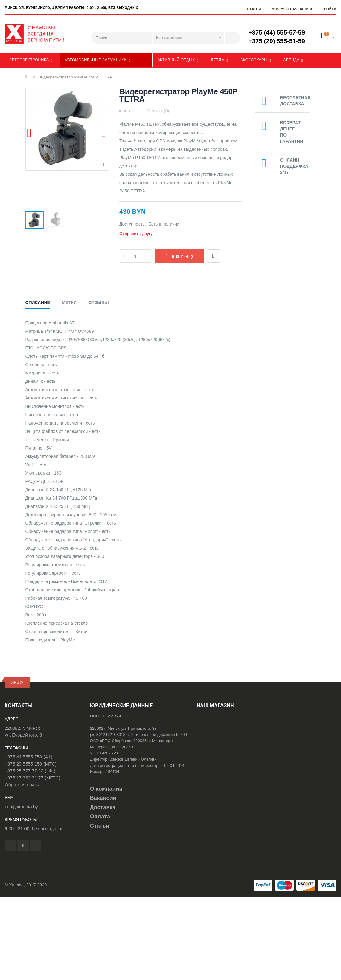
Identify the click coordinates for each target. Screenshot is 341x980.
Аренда (292, 60)
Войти (330, 9)
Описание (38, 302)
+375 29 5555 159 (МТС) (31, 764)
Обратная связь (22, 785)
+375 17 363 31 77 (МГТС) (32, 778)
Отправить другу (136, 234)
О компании (106, 789)
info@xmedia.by (21, 807)
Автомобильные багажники (96, 60)
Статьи (254, 9)
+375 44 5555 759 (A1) (28, 757)
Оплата (100, 817)
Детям (218, 60)
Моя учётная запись (293, 9)
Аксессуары (254, 60)
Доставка (103, 807)
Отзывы (99, 302)
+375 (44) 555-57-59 (277, 32)
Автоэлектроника (29, 60)
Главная (28, 77)
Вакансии (103, 798)
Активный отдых (176, 60)
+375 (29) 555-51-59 (277, 41)
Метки (69, 302)
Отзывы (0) (158, 111)
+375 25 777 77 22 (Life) (30, 771)
